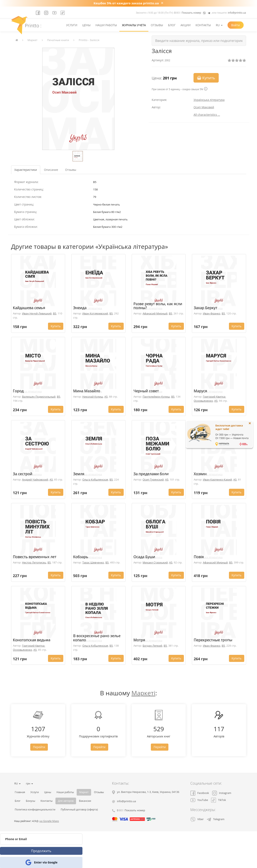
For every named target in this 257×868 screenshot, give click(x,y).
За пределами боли (151, 474)
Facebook (200, 793)
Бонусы (30, 801)
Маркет (33, 40)
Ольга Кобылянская (95, 479)
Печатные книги (58, 40)
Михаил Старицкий (155, 562)
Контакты (203, 25)
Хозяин (200, 474)
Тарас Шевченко (93, 562)
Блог (172, 25)
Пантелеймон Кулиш (156, 397)
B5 (55, 313)
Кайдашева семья (29, 308)
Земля (79, 474)
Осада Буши (144, 557)
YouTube (199, 800)
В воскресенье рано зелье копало (97, 638)
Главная (20, 792)
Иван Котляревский (95, 313)
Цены (86, 25)
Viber (197, 819)
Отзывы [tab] (71, 170)
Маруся (200, 391)
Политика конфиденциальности (35, 810)
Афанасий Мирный (155, 313)
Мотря (139, 640)
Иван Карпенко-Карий (217, 479)
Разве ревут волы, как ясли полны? (158, 306)
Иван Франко (211, 313)
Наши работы (106, 25)
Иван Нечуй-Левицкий (37, 313)
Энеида (80, 308)
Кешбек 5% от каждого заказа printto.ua (126, 3)
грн (29, 784)
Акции (186, 25)
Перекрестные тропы (213, 640)
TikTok (218, 800)
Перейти (39, 747)
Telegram (216, 819)
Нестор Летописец (34, 562)
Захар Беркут (206, 308)
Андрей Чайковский (35, 479)
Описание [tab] (51, 170)
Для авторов (66, 801)
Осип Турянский (153, 479)
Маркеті (143, 693)
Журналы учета (134, 25)
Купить (206, 78)
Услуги (72, 25)
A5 (106, 397)
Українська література (209, 100)
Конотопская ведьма (32, 640)
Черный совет (146, 391)
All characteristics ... (207, 115)
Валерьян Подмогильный (39, 397)
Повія (199, 557)
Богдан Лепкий (152, 646)
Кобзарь (81, 557)
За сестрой (23, 474)
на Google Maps (49, 821)
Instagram (222, 793)
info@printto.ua (237, 13)
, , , (148, 792)
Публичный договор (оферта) (79, 810)
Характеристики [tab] (26, 170)
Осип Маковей (204, 107)
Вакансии (85, 801)
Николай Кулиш (93, 397)
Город (18, 391)
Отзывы (157, 25)
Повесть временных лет (35, 557)
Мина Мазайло (87, 391)
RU (219, 25)
